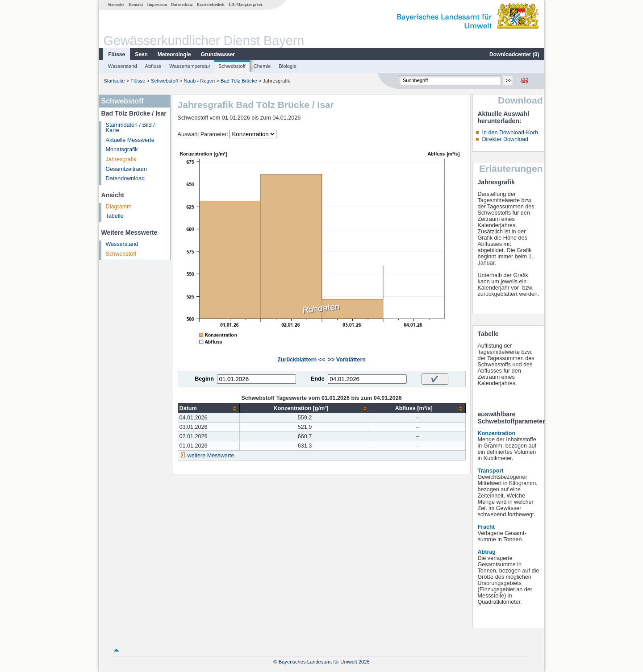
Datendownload (125, 178)
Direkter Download (505, 139)
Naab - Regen (199, 81)
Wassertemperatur (190, 66)
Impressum (157, 4)
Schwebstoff (232, 66)
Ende (318, 379)
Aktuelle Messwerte (130, 140)
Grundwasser (218, 54)
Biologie (288, 66)
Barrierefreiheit (211, 4)
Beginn (204, 379)
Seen (141, 54)
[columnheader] (209, 409)
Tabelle (115, 216)
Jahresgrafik (121, 159)
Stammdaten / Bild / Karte (130, 128)
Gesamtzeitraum (126, 169)
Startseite (116, 4)
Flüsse (117, 54)
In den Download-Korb (510, 133)
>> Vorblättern (347, 360)
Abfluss (153, 66)
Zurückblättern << (301, 360)
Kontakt (136, 4)
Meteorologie (174, 54)
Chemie (262, 66)
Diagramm (119, 207)
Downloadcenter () (514, 54)
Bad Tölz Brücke (239, 81)
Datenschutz (182, 4)
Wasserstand (123, 66)
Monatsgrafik (122, 149)
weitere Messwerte (211, 456)
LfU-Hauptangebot (245, 4)
